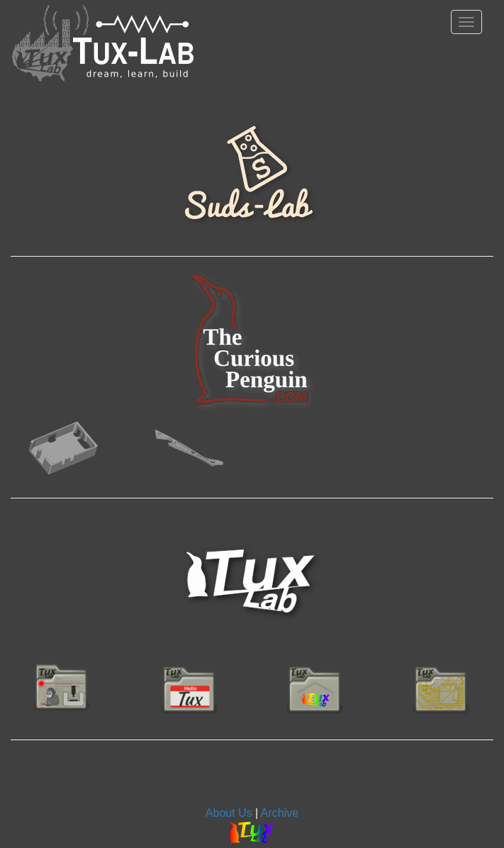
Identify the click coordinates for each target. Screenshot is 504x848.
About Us (229, 813)
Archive (280, 813)
